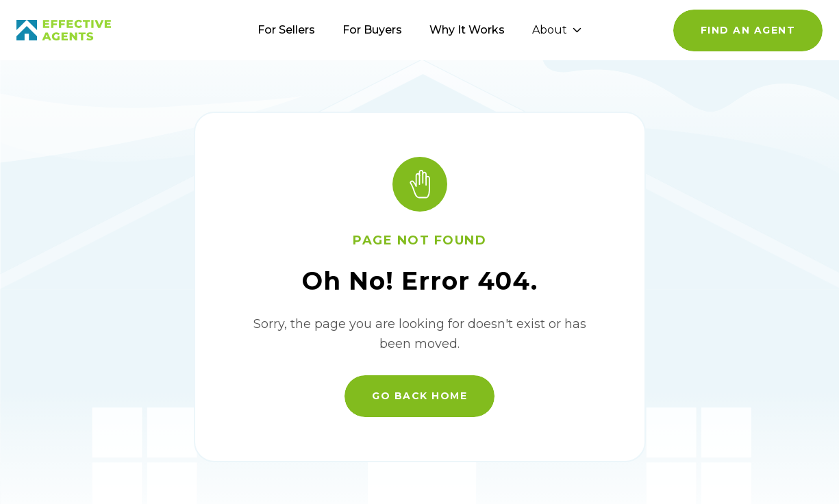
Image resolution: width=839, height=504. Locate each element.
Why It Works (467, 30)
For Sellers (286, 30)
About (557, 30)
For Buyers (372, 30)
